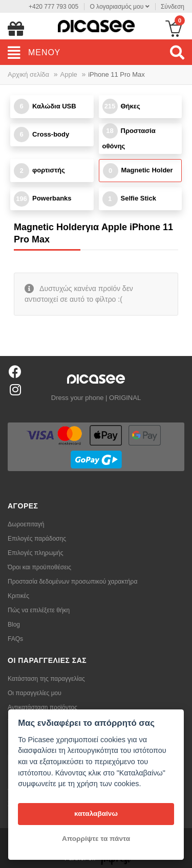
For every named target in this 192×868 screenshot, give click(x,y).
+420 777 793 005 (54, 7)
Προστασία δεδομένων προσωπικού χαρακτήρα (72, 582)
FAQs (15, 639)
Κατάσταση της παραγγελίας (46, 679)
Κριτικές (18, 596)
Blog (14, 625)
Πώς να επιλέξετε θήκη (39, 610)
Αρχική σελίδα (28, 74)
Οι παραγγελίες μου (35, 693)
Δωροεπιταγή (26, 524)
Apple (69, 74)
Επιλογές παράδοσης (37, 539)
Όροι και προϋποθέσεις (39, 567)
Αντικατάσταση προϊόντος (42, 707)
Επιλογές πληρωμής (35, 553)
